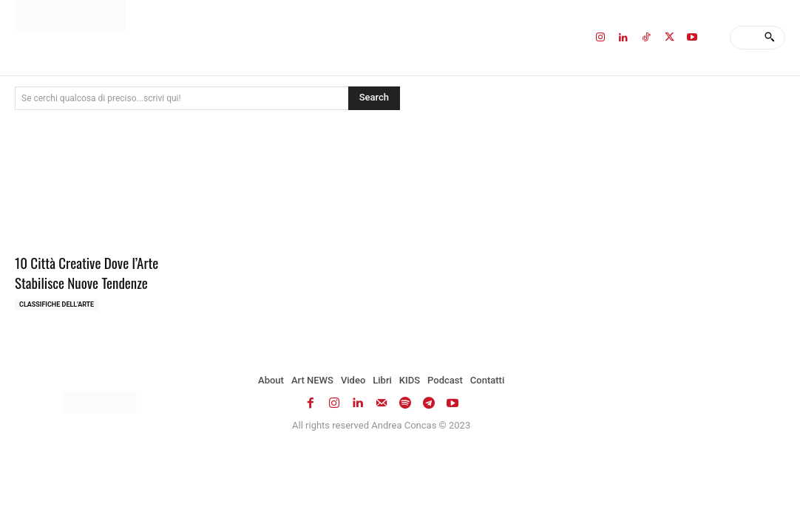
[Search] (769, 38)
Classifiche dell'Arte (57, 304)
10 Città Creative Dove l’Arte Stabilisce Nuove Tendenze (87, 272)
